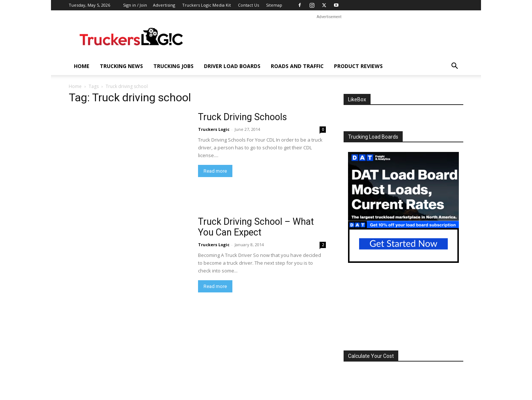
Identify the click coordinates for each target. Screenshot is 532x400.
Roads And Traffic (297, 66)
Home (82, 66)
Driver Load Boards (232, 66)
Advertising (164, 5)
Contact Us (248, 5)
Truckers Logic (214, 129)
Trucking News (121, 66)
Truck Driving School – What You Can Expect (256, 227)
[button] (454, 67)
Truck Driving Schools (243, 117)
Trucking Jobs (173, 66)
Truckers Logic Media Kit (207, 5)
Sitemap (274, 5)
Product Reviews (358, 66)
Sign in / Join (135, 5)
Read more (215, 171)
